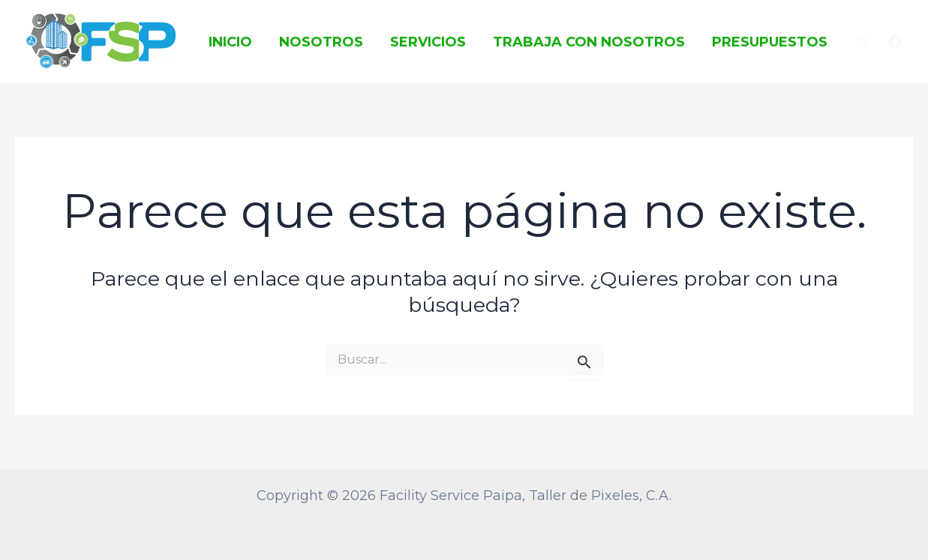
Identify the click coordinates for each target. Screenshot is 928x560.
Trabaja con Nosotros (589, 42)
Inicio (230, 42)
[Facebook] (895, 42)
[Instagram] (863, 42)
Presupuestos (770, 42)
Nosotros (321, 42)
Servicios (428, 42)
